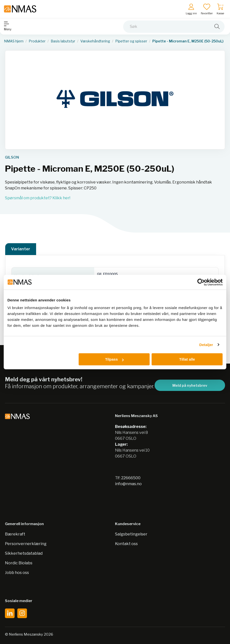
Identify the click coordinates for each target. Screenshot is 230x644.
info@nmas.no (128, 484)
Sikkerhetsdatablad (24, 553)
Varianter (21, 249)
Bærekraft (15, 534)
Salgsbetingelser (131, 534)
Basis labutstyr (63, 41)
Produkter (37, 41)
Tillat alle (187, 359)
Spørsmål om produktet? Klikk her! (38, 198)
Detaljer (206, 345)
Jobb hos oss (17, 573)
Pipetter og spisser (131, 41)
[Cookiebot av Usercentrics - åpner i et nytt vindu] (201, 282)
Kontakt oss (126, 544)
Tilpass (114, 359)
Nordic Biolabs (19, 563)
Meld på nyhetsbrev (190, 385)
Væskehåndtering (95, 41)
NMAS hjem (14, 41)
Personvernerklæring (26, 544)
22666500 (131, 478)
